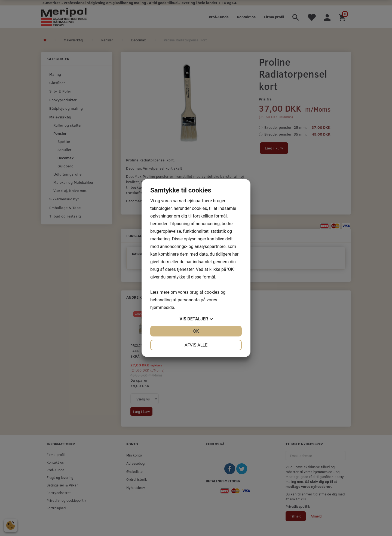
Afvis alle (196, 345)
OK (196, 331)
